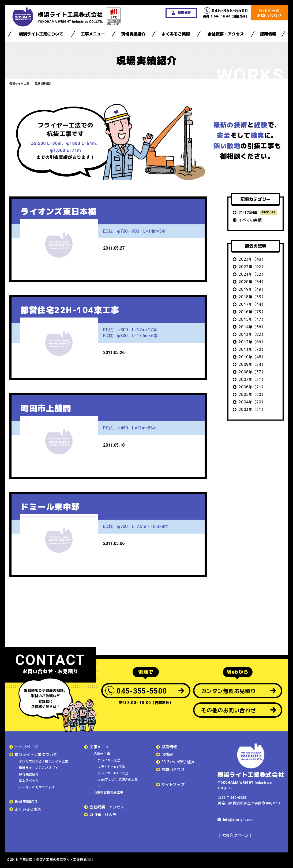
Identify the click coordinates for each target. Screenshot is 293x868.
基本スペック (29, 781)
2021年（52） (252, 274)
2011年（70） (252, 349)
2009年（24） (252, 364)
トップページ (26, 747)
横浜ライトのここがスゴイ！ (40, 768)
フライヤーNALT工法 (113, 773)
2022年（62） (252, 267)
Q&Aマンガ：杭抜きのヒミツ (118, 783)
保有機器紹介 (29, 774)
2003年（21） (252, 409)
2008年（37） (252, 372)
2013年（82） (252, 334)
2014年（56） (252, 327)
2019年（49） (252, 289)
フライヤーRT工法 (111, 767)
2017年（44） (252, 304)
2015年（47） (252, 319)
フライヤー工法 (109, 760)
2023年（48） (252, 259)
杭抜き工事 (102, 754)
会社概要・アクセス (226, 34)
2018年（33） (252, 297)
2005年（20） (252, 394)
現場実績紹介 (133, 34)
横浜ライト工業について (41, 34)
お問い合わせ (173, 769)
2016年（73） (252, 312)
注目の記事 (248, 212)
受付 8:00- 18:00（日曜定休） (226, 13)
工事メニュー (93, 34)
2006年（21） (252, 387)
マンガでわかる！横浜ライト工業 (44, 761)
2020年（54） (252, 282)
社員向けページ (235, 835)
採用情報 (268, 34)
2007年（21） (252, 379)
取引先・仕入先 (103, 814)
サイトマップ (173, 784)
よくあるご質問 (176, 34)
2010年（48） (252, 357)
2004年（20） (252, 402)
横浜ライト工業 (19, 83)
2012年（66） (252, 342)
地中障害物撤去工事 (108, 792)
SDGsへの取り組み (178, 762)
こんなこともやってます (37, 787)
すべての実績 (250, 220)
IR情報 (167, 754)
